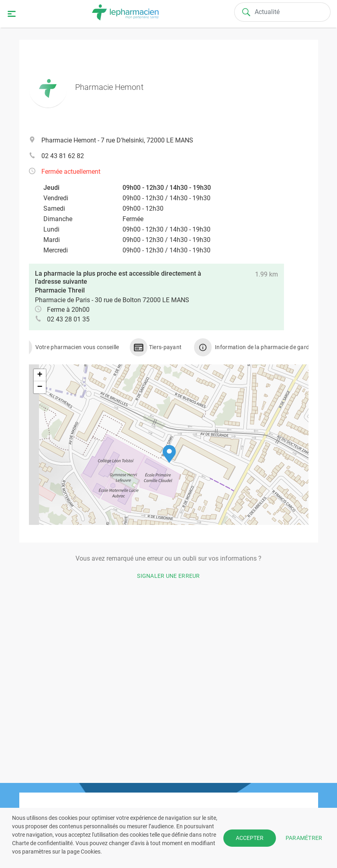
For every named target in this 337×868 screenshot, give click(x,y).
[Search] (283, 12)
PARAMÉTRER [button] (304, 838)
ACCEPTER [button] (250, 838)
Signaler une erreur (168, 576)
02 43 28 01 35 (68, 319)
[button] (169, 454)
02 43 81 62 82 (63, 156)
